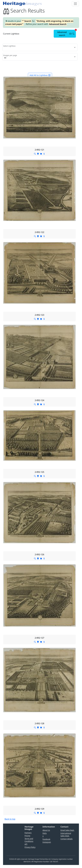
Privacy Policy (30, 847)
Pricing (27, 836)
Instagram (47, 842)
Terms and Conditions (29, 840)
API (26, 844)
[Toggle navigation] (75, 4)
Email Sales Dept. (67, 830)
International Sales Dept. (66, 834)
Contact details (67, 839)
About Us (46, 830)
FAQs (45, 833)
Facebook (46, 839)
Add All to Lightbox (40, 75)
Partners (28, 833)
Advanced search (67, 33)
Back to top (10, 819)
